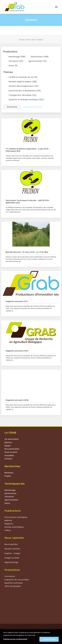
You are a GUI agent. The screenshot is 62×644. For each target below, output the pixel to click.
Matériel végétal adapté (23, 82)
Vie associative (12, 439)
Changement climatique (23, 95)
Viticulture (16, 61)
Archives (8, 459)
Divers (13, 66)
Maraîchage (17, 57)
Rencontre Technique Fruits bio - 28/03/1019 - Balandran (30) (28, 201)
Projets (8, 476)
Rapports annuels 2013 (17, 301)
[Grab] (15, 7)
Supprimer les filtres (32, 107)
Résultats (9, 473)
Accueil (22, 40)
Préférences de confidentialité (15, 639)
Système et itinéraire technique (26, 100)
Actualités (9, 455)
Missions (8, 442)
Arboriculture (40, 57)
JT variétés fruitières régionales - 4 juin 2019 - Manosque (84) (28, 150)
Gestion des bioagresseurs (24, 86)
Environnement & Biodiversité (25, 91)
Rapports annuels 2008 (17, 400)
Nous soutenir (11, 452)
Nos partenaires (12, 449)
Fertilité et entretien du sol (23, 77)
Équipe (8, 446)
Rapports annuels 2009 (17, 351)
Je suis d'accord (49, 639)
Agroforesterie (37, 61)
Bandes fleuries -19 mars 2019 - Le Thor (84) (27, 252)
